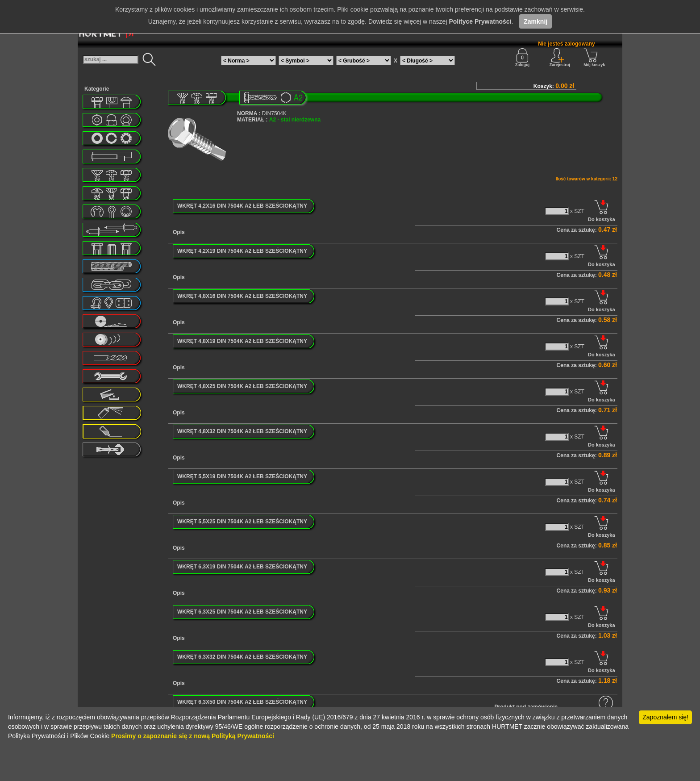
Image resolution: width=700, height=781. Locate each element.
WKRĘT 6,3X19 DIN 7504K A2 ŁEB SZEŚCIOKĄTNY (242, 567)
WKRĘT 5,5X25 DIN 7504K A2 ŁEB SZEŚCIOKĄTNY (242, 522)
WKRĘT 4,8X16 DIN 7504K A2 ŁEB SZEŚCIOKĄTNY (242, 296)
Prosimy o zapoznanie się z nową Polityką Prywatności (193, 736)
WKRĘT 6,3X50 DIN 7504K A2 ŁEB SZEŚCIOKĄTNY (242, 702)
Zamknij (535, 21)
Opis (179, 232)
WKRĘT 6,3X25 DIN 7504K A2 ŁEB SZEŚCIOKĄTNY (242, 612)
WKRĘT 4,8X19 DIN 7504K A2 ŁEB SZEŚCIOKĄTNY (242, 341)
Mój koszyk (594, 58)
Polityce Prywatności (480, 21)
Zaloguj (522, 58)
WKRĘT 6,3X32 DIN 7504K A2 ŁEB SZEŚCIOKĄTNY (242, 657)
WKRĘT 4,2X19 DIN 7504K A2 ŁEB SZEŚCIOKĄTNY (242, 251)
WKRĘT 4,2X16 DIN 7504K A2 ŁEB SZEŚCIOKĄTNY (242, 206)
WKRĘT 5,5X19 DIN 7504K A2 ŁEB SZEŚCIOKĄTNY (242, 476)
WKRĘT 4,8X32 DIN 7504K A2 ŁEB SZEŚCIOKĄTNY (242, 431)
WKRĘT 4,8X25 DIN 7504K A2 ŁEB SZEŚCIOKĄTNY (242, 386)
